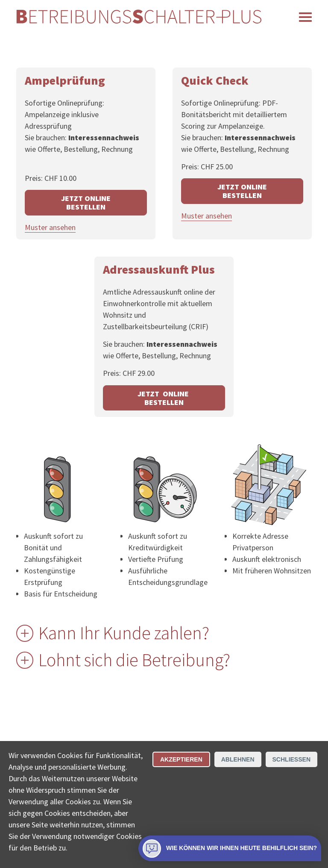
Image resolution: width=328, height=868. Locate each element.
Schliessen (291, 759)
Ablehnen (238, 759)
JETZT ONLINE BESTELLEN (86, 202)
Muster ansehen (50, 227)
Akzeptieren (181, 759)
